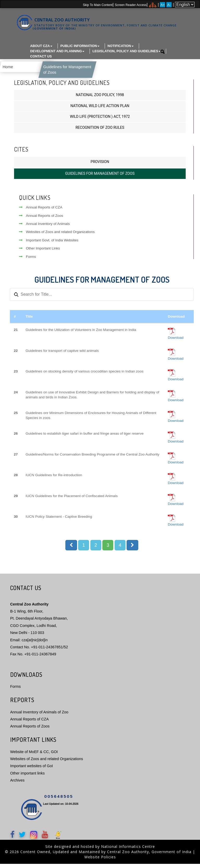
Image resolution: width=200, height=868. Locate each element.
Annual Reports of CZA (41, 211)
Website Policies (100, 861)
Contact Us (41, 56)
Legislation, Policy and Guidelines (127, 51)
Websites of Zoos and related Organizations (57, 236)
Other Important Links (39, 252)
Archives (17, 784)
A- (169, 5)
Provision (100, 166)
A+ (163, 5)
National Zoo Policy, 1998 (100, 99)
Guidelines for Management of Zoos (100, 178)
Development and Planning (57, 51)
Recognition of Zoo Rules (100, 132)
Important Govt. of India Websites (49, 244)
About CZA (41, 46)
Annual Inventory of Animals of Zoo (39, 716)
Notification (121, 46)
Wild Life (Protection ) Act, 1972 (100, 121)
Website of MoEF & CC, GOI (34, 756)
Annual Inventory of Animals (44, 228)
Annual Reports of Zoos (41, 220)
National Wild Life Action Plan (100, 110)
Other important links (27, 777)
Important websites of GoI (32, 770)
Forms (27, 261)
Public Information (80, 46)
